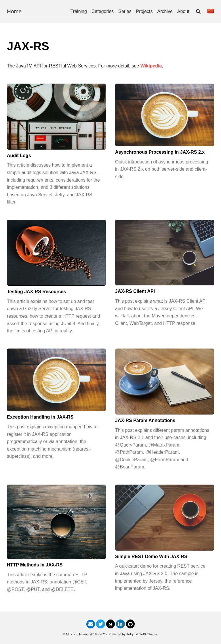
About (183, 11)
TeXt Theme (148, 634)
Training (79, 11)
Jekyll (131, 634)
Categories (103, 11)
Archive (165, 11)
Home (14, 11)
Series (125, 11)
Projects (144, 11)
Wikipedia (151, 66)
